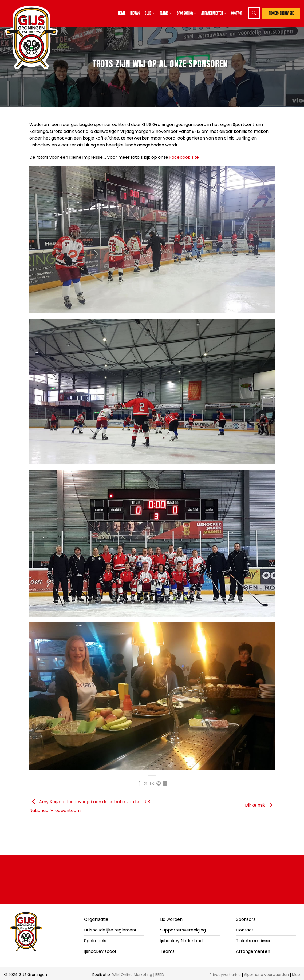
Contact (237, 13)
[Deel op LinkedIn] (165, 784)
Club (150, 13)
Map (296, 975)
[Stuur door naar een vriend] (152, 784)
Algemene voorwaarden (266, 975)
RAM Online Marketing (132, 975)
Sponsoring (187, 13)
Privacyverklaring (225, 975)
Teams (166, 13)
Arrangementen (214, 13)
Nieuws (135, 13)
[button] (254, 13)
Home (122, 13)
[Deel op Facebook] (139, 784)
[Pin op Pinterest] (159, 784)
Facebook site (184, 157)
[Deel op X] (145, 784)
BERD (160, 975)
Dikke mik (260, 805)
